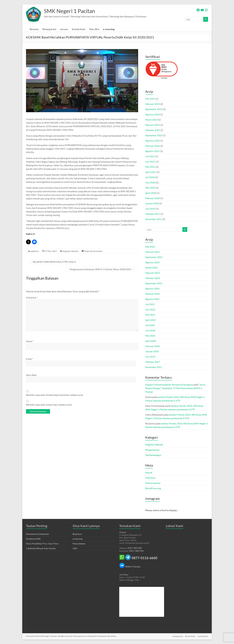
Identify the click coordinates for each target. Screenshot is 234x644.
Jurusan (64, 29)
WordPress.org (153, 488)
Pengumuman (152, 450)
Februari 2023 (152, 125)
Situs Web (31, 375)
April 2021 (151, 172)
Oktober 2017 (153, 214)
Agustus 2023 (152, 114)
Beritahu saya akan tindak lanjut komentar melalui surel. (55, 395)
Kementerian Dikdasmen (38, 534)
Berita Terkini (190, 636)
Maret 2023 (151, 120)
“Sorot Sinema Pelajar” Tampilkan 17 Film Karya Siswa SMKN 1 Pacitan (175, 388)
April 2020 (151, 193)
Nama (30, 341)
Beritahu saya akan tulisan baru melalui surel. (49, 405)
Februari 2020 (152, 198)
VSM (75, 548)
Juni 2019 (150, 209)
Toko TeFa (94, 29)
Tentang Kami (49, 29)
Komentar (32, 297)
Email (30, 359)
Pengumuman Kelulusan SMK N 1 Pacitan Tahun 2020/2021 (102, 269)
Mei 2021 (150, 167)
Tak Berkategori (153, 455)
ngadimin (35, 251)
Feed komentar (153, 483)
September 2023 (154, 109)
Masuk (149, 472)
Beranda (34, 29)
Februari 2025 (152, 104)
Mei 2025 (150, 99)
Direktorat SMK (33, 539)
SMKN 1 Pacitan (130, 567)
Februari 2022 (152, 146)
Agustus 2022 (152, 141)
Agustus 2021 (152, 151)
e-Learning (109, 29)
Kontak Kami (79, 29)
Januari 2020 (152, 203)
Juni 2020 (150, 182)
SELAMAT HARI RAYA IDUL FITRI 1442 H (53, 262)
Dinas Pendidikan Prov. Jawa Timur (42, 544)
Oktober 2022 (153, 130)
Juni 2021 (150, 161)
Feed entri (150, 478)
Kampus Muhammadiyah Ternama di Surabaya (169, 385)
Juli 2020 (150, 177)
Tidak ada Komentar (93, 251)
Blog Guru (77, 534)
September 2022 (154, 135)
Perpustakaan (79, 544)
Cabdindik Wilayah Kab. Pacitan (41, 548)
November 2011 (154, 219)
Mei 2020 (150, 188)
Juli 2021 (150, 156)
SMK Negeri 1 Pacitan (69, 11)
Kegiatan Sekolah (70, 251)
